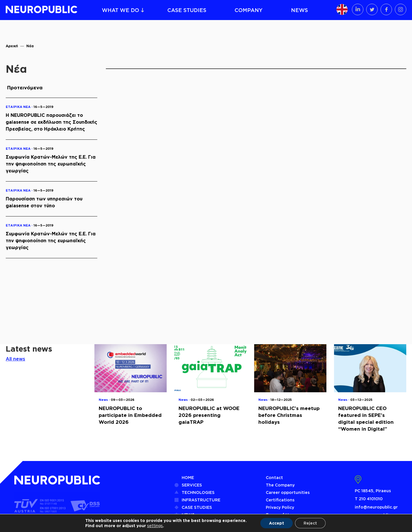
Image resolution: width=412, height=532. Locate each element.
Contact (274, 477)
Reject (310, 523)
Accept (277, 523)
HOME (188, 477)
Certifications (280, 500)
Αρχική (12, 46)
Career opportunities (288, 492)
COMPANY (249, 10)
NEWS (299, 10)
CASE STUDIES (187, 10)
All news (15, 359)
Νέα (30, 46)
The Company (280, 485)
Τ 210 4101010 (369, 499)
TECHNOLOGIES (198, 492)
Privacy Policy (280, 507)
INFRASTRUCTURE (201, 500)
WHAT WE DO (120, 10)
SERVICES (192, 485)
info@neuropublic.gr (376, 507)
